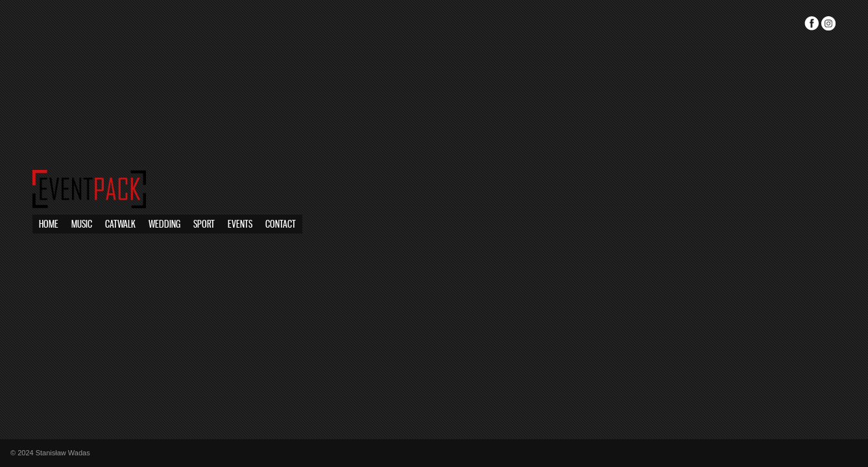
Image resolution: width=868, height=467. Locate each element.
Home (49, 225)
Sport (122, 225)
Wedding (164, 225)
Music (82, 225)
